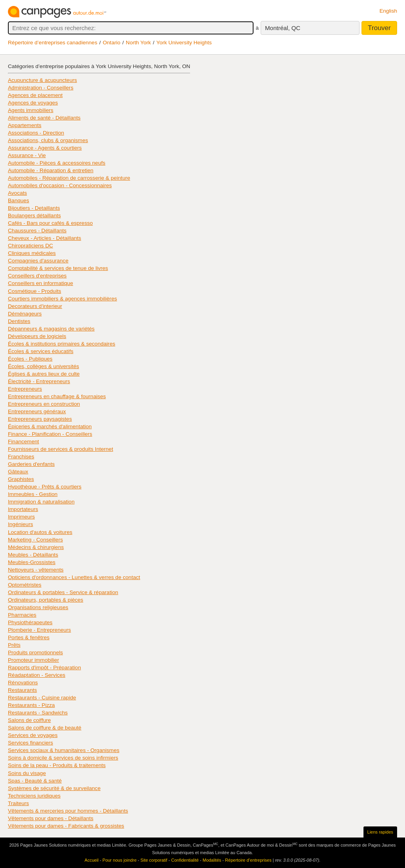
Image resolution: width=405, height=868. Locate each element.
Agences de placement (35, 95)
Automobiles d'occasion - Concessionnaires (60, 185)
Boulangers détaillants (34, 216)
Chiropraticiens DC (30, 246)
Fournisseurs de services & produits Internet (61, 449)
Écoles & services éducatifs (41, 351)
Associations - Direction (36, 133)
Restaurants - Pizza (31, 705)
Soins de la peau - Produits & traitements (57, 765)
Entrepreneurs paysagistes (40, 419)
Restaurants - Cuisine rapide (42, 698)
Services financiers (30, 743)
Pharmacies (22, 615)
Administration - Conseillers (41, 88)
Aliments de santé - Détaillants (44, 118)
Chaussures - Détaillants (37, 231)
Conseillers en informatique (41, 283)
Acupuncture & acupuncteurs (43, 80)
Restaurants (22, 690)
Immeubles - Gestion (33, 494)
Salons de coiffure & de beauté (45, 728)
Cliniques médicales (32, 253)
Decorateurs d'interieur (35, 306)
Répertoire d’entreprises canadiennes (53, 43)
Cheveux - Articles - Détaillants (44, 238)
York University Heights (184, 43)
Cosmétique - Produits (34, 291)
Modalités (212, 860)
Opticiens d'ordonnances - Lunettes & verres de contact (74, 577)
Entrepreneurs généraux (37, 411)
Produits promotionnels (35, 652)
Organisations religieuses (38, 607)
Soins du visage (27, 773)
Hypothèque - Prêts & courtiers (45, 487)
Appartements (25, 125)
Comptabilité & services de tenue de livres (58, 268)
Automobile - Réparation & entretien (51, 170)
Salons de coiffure (29, 720)
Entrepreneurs (25, 389)
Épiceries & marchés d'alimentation (50, 426)
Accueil (92, 860)
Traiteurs (18, 803)
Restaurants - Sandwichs (38, 713)
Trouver (379, 28)
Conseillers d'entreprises (37, 276)
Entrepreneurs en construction (44, 404)
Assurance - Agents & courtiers (45, 148)
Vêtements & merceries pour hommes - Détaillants (68, 811)
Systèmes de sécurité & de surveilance (54, 788)
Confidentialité (185, 860)
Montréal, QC (283, 28)
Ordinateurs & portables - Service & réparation (63, 592)
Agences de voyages (33, 103)
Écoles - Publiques (30, 359)
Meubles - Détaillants (33, 555)
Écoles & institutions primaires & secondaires (62, 344)
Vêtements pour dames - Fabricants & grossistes (66, 826)
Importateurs (23, 509)
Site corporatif (154, 860)
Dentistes (19, 321)
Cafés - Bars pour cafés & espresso (50, 223)
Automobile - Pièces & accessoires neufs (57, 163)
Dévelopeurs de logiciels (37, 336)
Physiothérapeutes (30, 622)
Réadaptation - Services (37, 675)
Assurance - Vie (27, 155)
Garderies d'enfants (31, 464)
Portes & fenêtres (29, 637)
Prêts (14, 645)
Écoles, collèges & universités (44, 366)
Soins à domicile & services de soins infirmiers (63, 758)
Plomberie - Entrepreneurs (39, 630)
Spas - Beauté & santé (35, 781)
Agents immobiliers (31, 110)
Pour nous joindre (119, 860)
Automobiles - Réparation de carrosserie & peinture (69, 178)
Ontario (112, 43)
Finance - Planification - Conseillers (50, 434)
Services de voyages (33, 735)
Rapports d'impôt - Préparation (44, 668)
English (388, 11)
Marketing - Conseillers (35, 540)
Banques (19, 200)
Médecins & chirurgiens (36, 547)
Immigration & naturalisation (41, 502)
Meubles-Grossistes (32, 562)
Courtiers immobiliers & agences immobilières (62, 299)
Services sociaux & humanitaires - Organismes (64, 750)
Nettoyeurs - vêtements (36, 570)
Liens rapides (380, 832)
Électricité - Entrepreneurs (39, 381)
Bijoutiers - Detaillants (34, 208)
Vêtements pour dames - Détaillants (51, 818)
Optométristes (25, 585)
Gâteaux (18, 472)
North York (138, 43)
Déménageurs (25, 314)
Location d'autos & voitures (40, 532)
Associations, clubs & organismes (48, 140)
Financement (24, 442)
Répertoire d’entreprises (248, 860)
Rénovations (23, 683)
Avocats (17, 193)
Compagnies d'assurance (38, 261)
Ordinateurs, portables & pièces (45, 600)
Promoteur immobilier (33, 660)
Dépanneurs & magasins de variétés (51, 329)
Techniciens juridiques (34, 796)
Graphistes (21, 479)
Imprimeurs (21, 517)
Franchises (21, 457)
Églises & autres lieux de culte (44, 374)
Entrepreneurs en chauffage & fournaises (57, 396)
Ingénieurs (20, 524)
